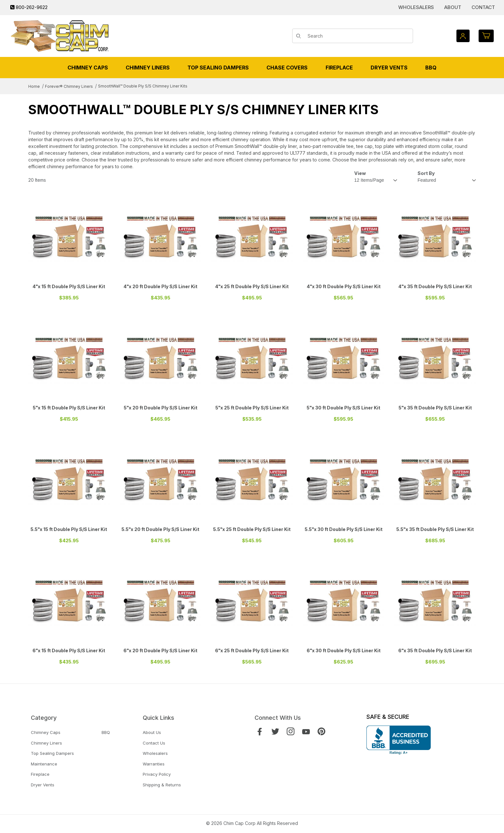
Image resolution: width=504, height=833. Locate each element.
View (360, 173)
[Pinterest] (321, 732)
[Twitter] (275, 732)
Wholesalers (416, 7)
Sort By (426, 173)
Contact (483, 7)
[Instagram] (291, 732)
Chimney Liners (46, 743)
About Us (152, 732)
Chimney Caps (46, 732)
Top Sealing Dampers (52, 753)
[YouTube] (306, 732)
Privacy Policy (157, 774)
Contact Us (154, 743)
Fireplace (40, 774)
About (453, 7)
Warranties (154, 764)
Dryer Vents (43, 785)
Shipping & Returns (162, 785)
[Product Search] (358, 36)
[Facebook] (260, 732)
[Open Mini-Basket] (486, 36)
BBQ (106, 732)
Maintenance (44, 764)
